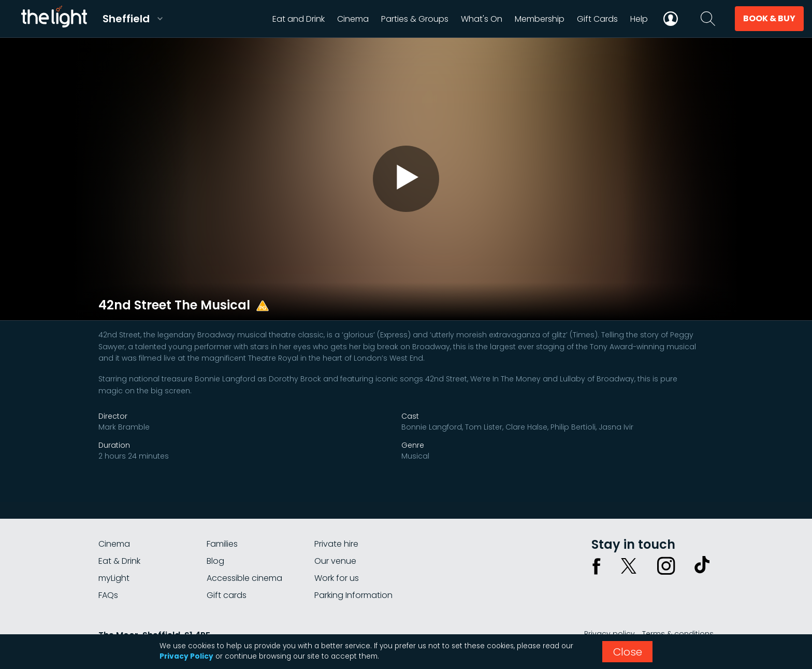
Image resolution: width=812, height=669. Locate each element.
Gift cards (227, 595)
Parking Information (353, 595)
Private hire (336, 544)
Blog (215, 561)
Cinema (114, 544)
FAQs (108, 595)
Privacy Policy (186, 656)
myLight (114, 578)
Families (222, 544)
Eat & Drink (119, 561)
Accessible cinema (244, 578)
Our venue (335, 561)
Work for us (337, 578)
